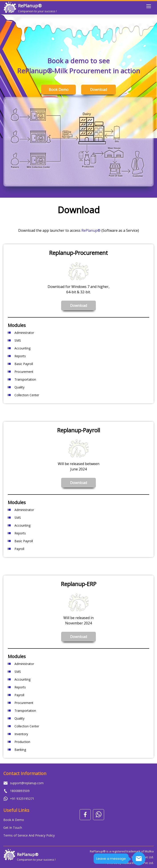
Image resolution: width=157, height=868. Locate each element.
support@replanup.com (27, 783)
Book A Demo (14, 820)
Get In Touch (13, 828)
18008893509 (20, 791)
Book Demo (59, 90)
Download (99, 90)
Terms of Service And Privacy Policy (29, 835)
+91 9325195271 (22, 799)
